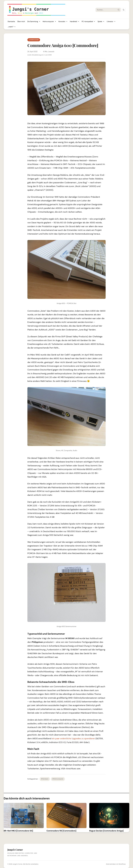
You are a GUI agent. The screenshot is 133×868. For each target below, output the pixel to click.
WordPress (122, 864)
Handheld (75, 22)
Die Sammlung (34, 22)
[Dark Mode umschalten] (124, 10)
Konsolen (63, 22)
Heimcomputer (49, 22)
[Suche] (106, 10)
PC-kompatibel (88, 22)
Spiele (101, 22)
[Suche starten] (119, 10)
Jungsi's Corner (17, 864)
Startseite (11, 21)
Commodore (34, 40)
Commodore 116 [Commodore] (61, 831)
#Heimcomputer (58, 779)
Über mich (21, 21)
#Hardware (45, 779)
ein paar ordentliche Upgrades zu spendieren (73, 738)
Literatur (111, 22)
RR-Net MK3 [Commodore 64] (18, 831)
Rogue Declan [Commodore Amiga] (106, 831)
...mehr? (12, 27)
